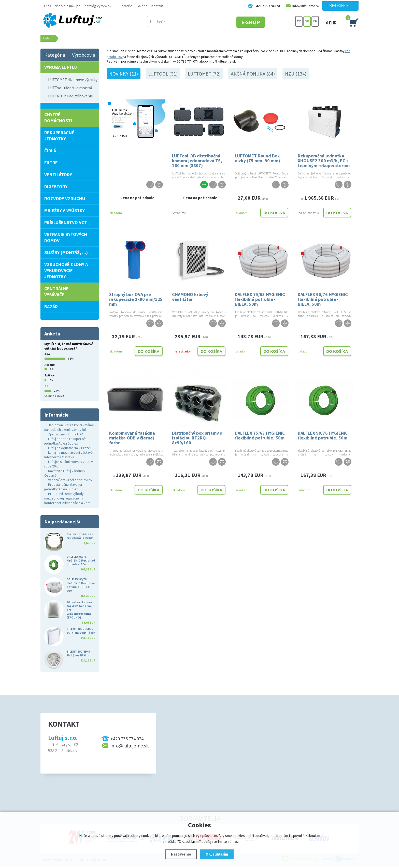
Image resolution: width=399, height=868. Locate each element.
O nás (47, 6)
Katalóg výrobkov (98, 6)
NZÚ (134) (296, 74)
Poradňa (126, 6)
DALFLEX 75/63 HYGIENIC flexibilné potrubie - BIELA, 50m (260, 299)
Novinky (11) (124, 74)
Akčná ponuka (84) (253, 74)
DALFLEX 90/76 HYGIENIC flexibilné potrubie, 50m (323, 435)
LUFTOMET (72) (204, 74)
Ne (46, 386)
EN (315, 22)
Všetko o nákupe (68, 6)
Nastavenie (181, 854)
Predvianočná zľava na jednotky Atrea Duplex (63, 487)
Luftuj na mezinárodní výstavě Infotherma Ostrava (68, 455)
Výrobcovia (84, 55)
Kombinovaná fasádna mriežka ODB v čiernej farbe (132, 438)
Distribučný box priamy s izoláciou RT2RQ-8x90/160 (197, 438)
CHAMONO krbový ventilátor (190, 297)
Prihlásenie (338, 5)
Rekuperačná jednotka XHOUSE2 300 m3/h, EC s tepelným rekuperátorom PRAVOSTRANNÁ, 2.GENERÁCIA (324, 160)
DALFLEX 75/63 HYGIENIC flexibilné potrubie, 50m (260, 435)
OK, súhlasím (217, 854)
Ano (47, 354)
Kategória (55, 55)
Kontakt (157, 6)
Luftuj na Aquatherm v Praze (69, 448)
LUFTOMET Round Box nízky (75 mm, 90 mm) (258, 158)
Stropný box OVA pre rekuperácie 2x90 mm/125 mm (136, 299)
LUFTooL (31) (163, 74)
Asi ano (50, 365)
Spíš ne (49, 375)
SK (307, 22)
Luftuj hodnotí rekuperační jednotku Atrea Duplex (66, 441)
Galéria (142, 6)
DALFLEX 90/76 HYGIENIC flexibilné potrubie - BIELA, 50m (323, 299)
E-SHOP (276, 22)
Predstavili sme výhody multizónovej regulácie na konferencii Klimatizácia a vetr (67, 498)
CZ (299, 22)
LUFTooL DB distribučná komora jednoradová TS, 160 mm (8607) (197, 160)
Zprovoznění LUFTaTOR (66, 434)
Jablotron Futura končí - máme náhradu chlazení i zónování (69, 427)
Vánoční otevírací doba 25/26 (70, 480)
